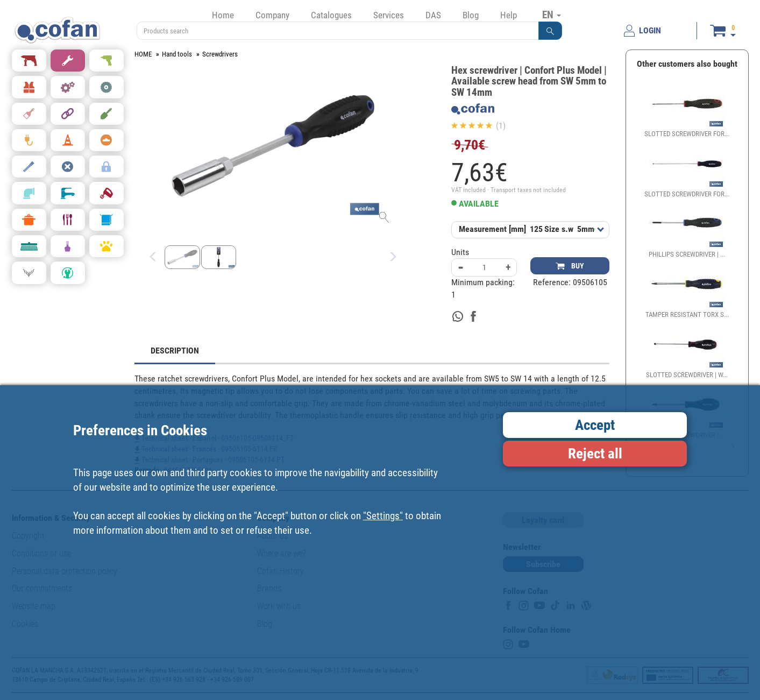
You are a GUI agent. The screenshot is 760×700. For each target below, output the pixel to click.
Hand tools (177, 54)
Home (223, 15)
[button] (550, 31)
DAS (433, 15)
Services (389, 15)
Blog (471, 15)
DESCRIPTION (175, 351)
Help (509, 15)
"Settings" (383, 516)
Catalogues (331, 15)
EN (552, 15)
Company (272, 15)
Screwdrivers (220, 54)
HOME (143, 54)
